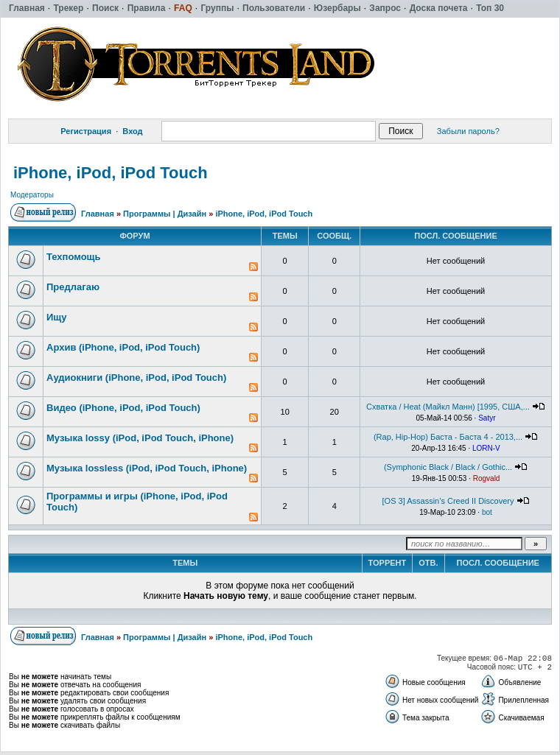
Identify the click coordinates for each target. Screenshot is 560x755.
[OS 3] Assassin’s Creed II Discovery (448, 501)
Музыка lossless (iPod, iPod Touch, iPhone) (147, 468)
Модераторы (32, 195)
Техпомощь (74, 257)
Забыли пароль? (468, 131)
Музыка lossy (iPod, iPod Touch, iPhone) (140, 438)
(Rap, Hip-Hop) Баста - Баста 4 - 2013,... (448, 437)
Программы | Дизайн (165, 214)
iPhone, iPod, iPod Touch (111, 173)
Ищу (57, 317)
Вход (132, 131)
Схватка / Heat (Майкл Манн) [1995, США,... (448, 407)
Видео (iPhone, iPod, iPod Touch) (123, 408)
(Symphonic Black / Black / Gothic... (448, 467)
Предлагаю (73, 287)
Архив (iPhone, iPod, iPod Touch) (123, 347)
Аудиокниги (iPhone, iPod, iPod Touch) (136, 377)
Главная (98, 214)
